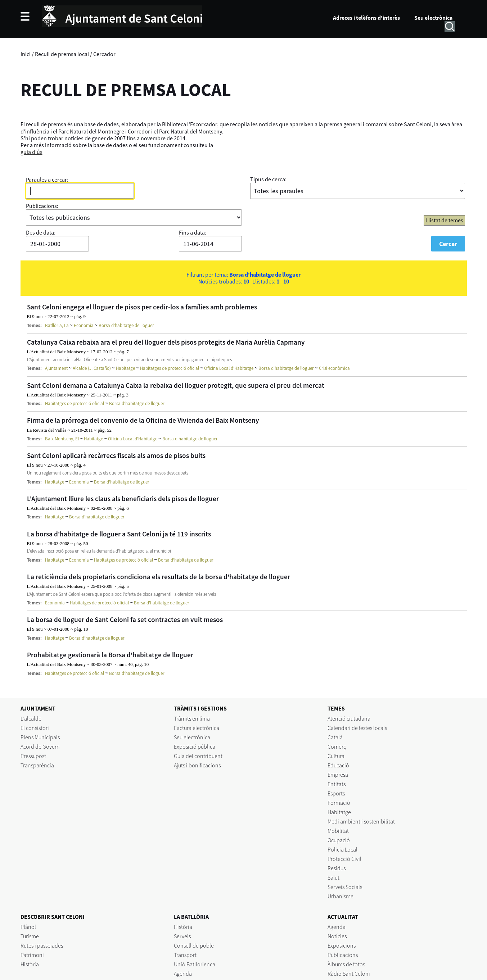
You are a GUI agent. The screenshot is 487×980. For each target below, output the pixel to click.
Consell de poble (194, 945)
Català (335, 737)
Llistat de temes (444, 220)
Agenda (183, 974)
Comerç (337, 747)
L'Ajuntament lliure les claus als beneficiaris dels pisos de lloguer (123, 499)
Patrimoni (32, 955)
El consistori (35, 728)
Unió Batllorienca (195, 964)
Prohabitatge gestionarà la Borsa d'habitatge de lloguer (110, 655)
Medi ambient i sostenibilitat (361, 821)
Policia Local (342, 849)
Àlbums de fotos (346, 964)
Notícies (337, 936)
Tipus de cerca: (268, 179)
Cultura (336, 756)
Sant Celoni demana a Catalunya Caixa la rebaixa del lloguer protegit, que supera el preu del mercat (176, 385)
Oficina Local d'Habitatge (229, 368)
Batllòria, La (57, 325)
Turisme (30, 936)
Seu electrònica (433, 18)
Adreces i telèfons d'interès (366, 18)
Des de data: (41, 232)
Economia (84, 325)
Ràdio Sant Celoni (349, 974)
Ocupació (339, 840)
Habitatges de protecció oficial (170, 368)
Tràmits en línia (192, 718)
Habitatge (125, 368)
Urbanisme (341, 896)
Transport (185, 955)
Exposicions (342, 945)
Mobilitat (338, 831)
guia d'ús (31, 152)
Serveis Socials (345, 887)
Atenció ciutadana (349, 718)
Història (30, 964)
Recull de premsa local (62, 54)
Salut (333, 877)
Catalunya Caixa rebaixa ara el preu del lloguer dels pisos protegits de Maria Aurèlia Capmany (166, 342)
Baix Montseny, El (62, 439)
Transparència (37, 765)
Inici (26, 54)
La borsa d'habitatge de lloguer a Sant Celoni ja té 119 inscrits (119, 534)
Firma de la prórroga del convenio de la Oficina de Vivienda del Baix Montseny (143, 420)
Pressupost (33, 756)
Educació (338, 765)
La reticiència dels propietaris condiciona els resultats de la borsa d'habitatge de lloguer (159, 577)
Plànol (28, 927)
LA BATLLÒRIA (191, 917)
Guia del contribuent (198, 756)
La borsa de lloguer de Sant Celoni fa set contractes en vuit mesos (125, 620)
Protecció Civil (344, 859)
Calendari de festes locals (357, 728)
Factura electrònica (197, 728)
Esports (336, 793)
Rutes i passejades (42, 945)
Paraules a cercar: (47, 180)
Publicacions (343, 955)
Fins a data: (193, 232)
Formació (339, 803)
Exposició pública (195, 747)
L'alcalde (31, 718)
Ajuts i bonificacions (197, 765)
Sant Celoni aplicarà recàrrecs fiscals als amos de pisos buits (116, 455)
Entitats (337, 784)
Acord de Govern (40, 747)
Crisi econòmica (334, 368)
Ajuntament (56, 368)
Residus (337, 868)
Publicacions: (42, 206)
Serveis (182, 936)
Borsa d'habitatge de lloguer (126, 325)
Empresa (338, 775)
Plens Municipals (40, 737)
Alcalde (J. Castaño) (92, 368)
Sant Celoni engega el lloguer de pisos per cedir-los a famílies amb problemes (142, 307)
